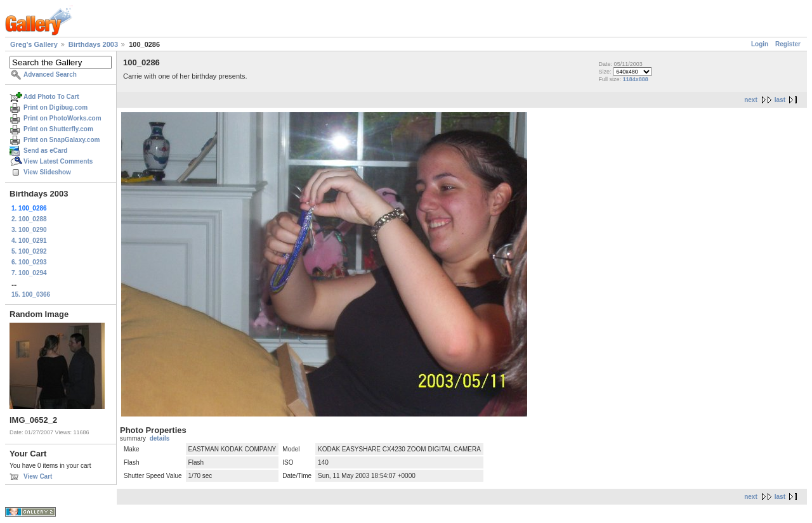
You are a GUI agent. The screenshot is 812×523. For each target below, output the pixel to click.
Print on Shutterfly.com (58, 129)
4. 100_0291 (29, 241)
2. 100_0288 (29, 219)
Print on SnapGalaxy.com (62, 140)
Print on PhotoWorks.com (62, 118)
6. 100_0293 (29, 262)
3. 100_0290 (29, 230)
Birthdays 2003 (93, 44)
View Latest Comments (58, 161)
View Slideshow (47, 172)
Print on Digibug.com (56, 107)
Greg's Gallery (34, 44)
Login (760, 44)
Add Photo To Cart (51, 97)
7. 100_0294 (29, 273)
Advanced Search (50, 74)
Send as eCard (45, 151)
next (751, 100)
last (780, 100)
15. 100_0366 (31, 294)
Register (788, 44)
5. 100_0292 (29, 251)
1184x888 (636, 79)
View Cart (38, 476)
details (160, 438)
